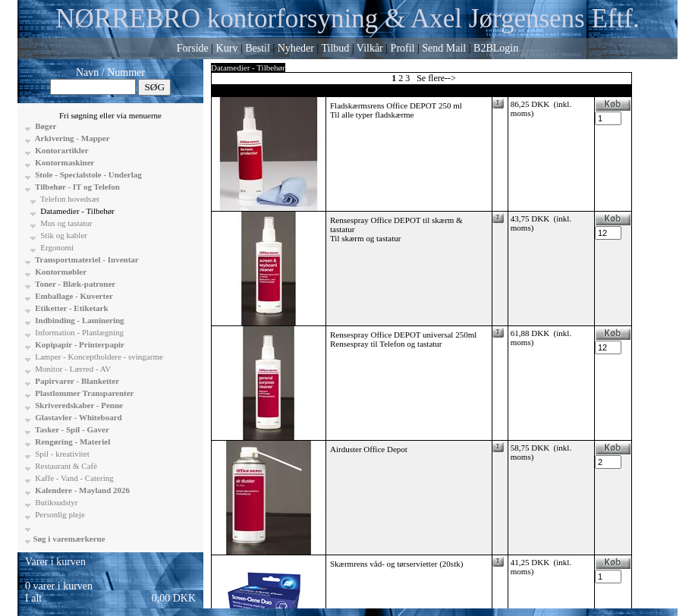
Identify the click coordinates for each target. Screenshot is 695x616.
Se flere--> (436, 78)
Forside (193, 48)
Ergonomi (57, 247)
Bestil (258, 48)
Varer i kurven (55, 562)
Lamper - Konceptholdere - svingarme (98, 357)
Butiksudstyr (56, 502)
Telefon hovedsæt (69, 199)
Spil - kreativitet (61, 454)
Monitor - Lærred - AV (72, 369)
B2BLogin (496, 48)
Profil (403, 48)
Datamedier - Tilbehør (77, 211)
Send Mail (444, 48)
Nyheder (296, 48)
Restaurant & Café (66, 466)
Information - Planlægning (79, 332)
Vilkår (370, 48)
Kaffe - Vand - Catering (74, 478)
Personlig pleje (59, 514)
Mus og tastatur (66, 223)
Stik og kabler (63, 235)
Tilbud (335, 48)
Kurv (227, 48)
